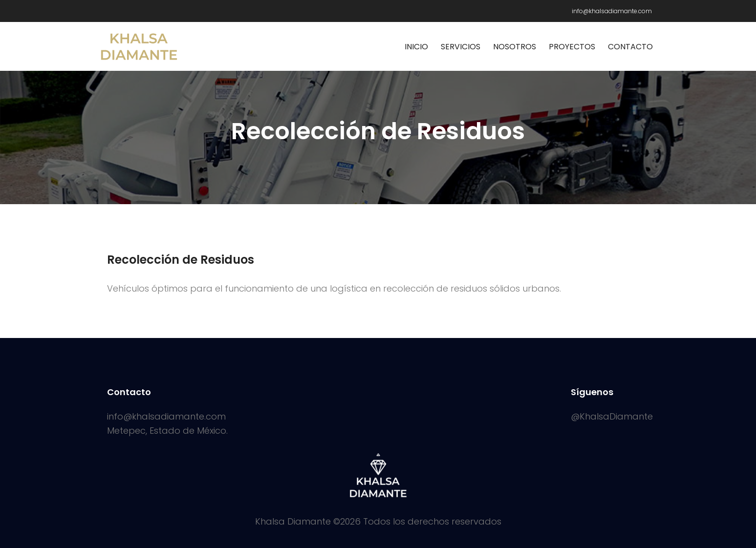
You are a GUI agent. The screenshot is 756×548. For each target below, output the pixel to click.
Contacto (630, 47)
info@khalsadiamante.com (612, 11)
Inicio (416, 47)
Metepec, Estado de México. (167, 431)
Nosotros (515, 47)
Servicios (461, 47)
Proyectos (572, 47)
